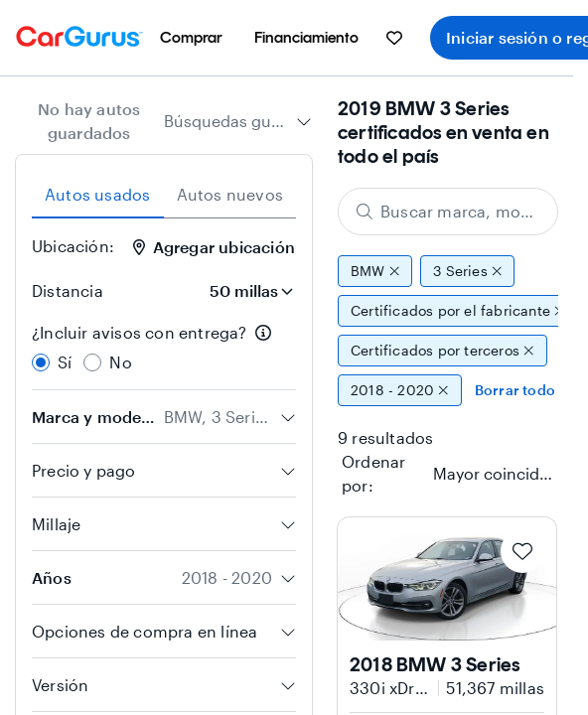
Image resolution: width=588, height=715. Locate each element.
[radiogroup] (164, 348)
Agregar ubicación (214, 247)
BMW (375, 271)
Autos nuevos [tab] (230, 194)
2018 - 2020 (400, 390)
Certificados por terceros (442, 351)
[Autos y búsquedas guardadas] (394, 38)
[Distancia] (245, 291)
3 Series (467, 271)
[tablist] (164, 195)
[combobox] (238, 121)
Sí (65, 362)
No (120, 362)
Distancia (68, 290)
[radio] (41, 362)
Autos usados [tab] (97, 194)
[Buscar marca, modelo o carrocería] (448, 212)
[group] (448, 331)
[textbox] (495, 474)
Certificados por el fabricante (458, 311)
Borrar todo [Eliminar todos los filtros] (515, 390)
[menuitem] (191, 38)
